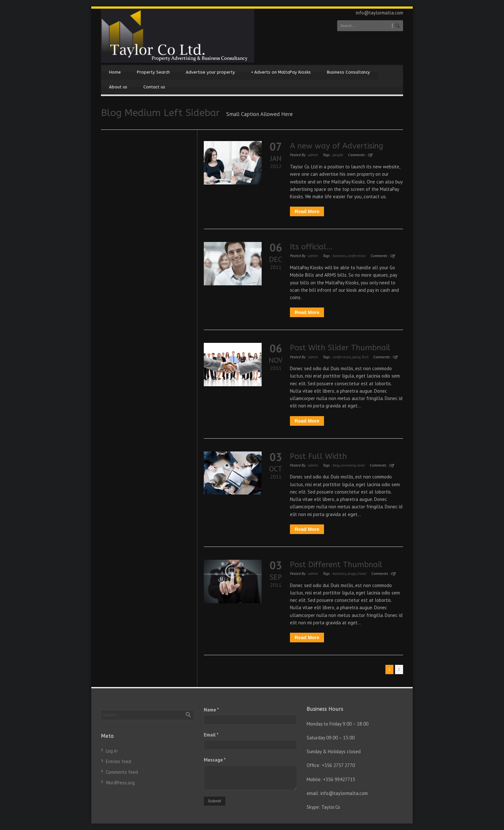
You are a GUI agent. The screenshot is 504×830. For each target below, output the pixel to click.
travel (362, 573)
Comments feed (122, 772)
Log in (112, 751)
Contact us (154, 87)
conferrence (357, 256)
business (339, 256)
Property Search (153, 72)
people (338, 155)
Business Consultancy (348, 72)
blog (336, 465)
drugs (352, 573)
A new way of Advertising (337, 146)
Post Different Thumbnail (336, 565)
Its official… (311, 247)
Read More (307, 211)
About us (118, 87)
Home (115, 72)
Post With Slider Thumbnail (340, 348)
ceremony (348, 465)
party (356, 357)
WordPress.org (120, 783)
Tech (365, 357)
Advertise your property (210, 72)
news (361, 465)
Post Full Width (318, 456)
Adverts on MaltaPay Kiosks (281, 72)
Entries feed (118, 761)
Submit (215, 801)
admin (313, 155)
